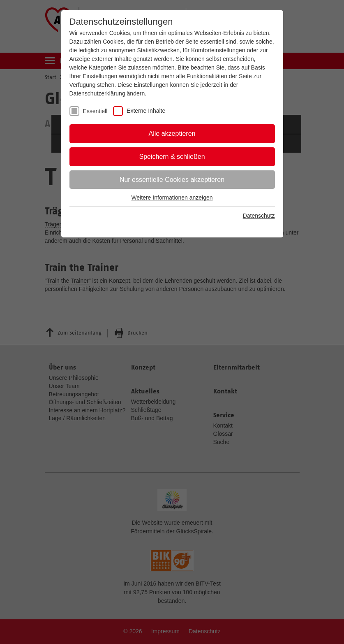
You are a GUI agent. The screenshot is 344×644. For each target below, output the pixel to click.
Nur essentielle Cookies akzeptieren (172, 180)
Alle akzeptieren (172, 134)
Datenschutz (259, 216)
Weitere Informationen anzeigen (172, 198)
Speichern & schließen (172, 157)
